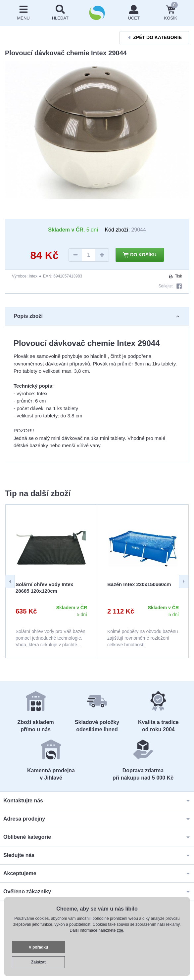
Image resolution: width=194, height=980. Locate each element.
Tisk (175, 276)
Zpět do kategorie (154, 38)
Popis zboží (97, 316)
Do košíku (140, 255)
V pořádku (39, 947)
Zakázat (38, 962)
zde (120, 930)
